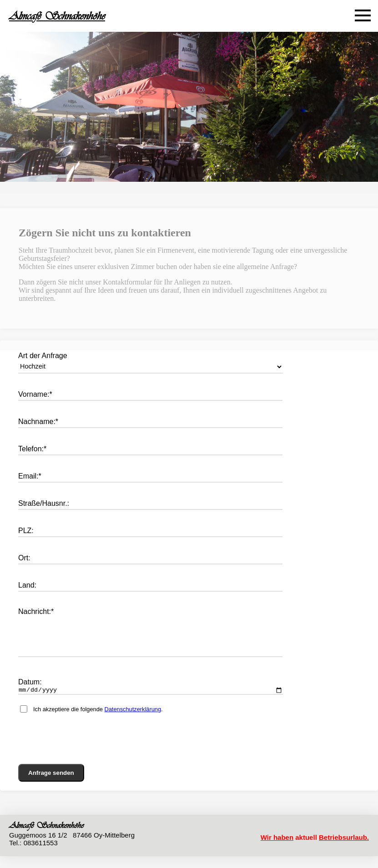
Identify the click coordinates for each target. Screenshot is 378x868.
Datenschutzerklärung (133, 721)
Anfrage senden (51, 785)
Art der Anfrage (43, 356)
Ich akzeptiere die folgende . (98, 721)
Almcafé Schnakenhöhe (57, 16)
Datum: (30, 693)
